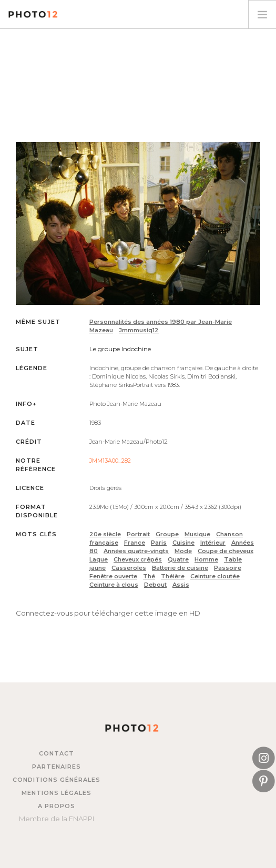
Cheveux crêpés (138, 559)
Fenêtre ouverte (113, 576)
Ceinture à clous (114, 585)
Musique (197, 534)
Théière (173, 576)
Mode (183, 551)
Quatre (178, 559)
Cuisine (183, 543)
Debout (155, 585)
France (135, 543)
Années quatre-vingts (136, 551)
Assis (181, 585)
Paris (159, 543)
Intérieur (213, 543)
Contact (57, 753)
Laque (99, 559)
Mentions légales (57, 793)
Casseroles (129, 568)
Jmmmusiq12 (139, 330)
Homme (206, 559)
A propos (57, 806)
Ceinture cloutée (215, 576)
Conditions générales (57, 780)
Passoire (228, 568)
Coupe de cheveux (226, 551)
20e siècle (105, 534)
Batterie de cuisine (180, 568)
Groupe (167, 534)
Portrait (138, 534)
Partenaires (57, 767)
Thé (149, 576)
